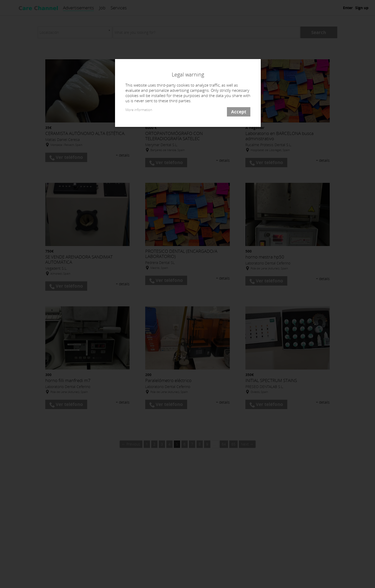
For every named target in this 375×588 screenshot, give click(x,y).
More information (139, 110)
